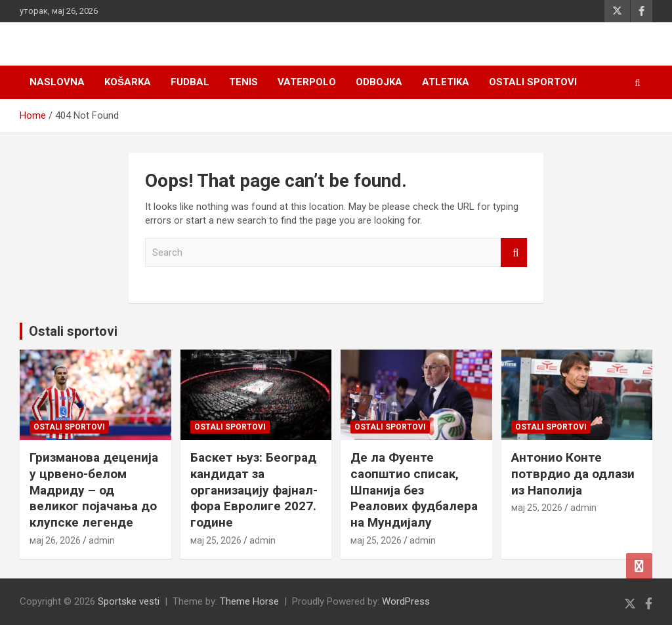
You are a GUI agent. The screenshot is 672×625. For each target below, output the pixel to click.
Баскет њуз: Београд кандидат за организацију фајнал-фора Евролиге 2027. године (254, 490)
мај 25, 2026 (216, 540)
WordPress (406, 601)
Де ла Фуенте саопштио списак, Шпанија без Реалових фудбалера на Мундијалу (414, 490)
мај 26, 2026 (55, 540)
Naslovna (57, 82)
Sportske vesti (129, 601)
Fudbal (190, 82)
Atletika (446, 82)
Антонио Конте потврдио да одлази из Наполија (573, 474)
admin (102, 540)
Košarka (128, 82)
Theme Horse (249, 601)
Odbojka (379, 82)
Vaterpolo (307, 82)
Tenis (243, 82)
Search (514, 253)
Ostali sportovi (533, 82)
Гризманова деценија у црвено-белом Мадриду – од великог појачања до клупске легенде (94, 490)
